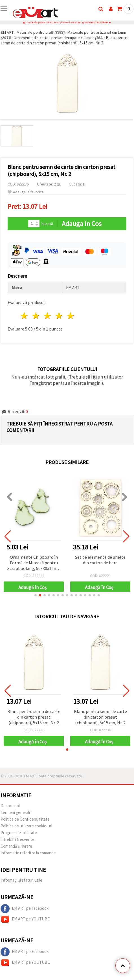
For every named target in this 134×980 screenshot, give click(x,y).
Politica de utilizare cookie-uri (26, 826)
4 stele (59, 316)
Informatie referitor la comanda (28, 853)
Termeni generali (15, 812)
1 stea (25, 316)
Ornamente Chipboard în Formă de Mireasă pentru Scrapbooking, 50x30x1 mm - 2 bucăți (34, 563)
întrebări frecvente (17, 839)
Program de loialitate (19, 833)
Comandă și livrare (16, 846)
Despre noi (10, 806)
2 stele (36, 316)
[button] (36, 595)
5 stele (71, 316)
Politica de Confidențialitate (25, 819)
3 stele (48, 316)
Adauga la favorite (26, 192)
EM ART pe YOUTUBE (25, 919)
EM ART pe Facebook (25, 909)
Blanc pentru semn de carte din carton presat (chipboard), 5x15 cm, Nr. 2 (34, 717)
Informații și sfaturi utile (21, 880)
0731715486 (101, 22)
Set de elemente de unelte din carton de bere (100, 560)
